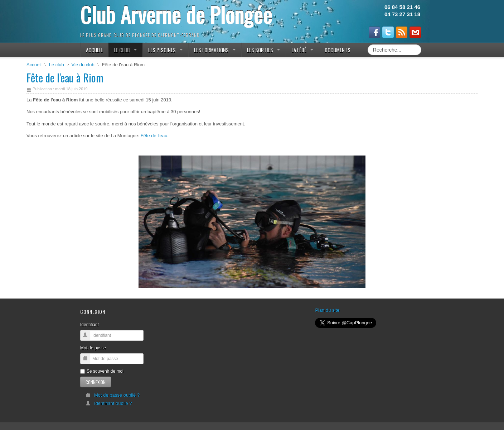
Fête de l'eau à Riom (65, 78)
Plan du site (327, 310)
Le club (57, 65)
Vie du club (83, 65)
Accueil (34, 65)
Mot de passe (93, 348)
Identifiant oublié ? (109, 403)
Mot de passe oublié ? (113, 395)
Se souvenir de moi (102, 371)
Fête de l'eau (154, 136)
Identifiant (89, 325)
